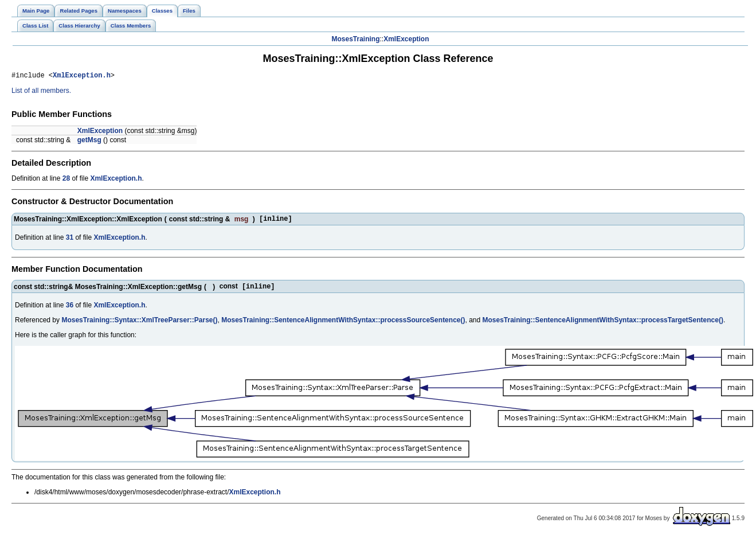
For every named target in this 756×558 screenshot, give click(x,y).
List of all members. (41, 92)
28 (66, 180)
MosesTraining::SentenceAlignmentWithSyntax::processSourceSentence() (343, 325)
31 (70, 241)
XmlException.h (82, 77)
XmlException (406, 39)
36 (70, 310)
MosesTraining (355, 39)
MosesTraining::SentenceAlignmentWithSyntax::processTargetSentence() (603, 325)
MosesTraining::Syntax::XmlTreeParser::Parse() (139, 325)
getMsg (89, 142)
